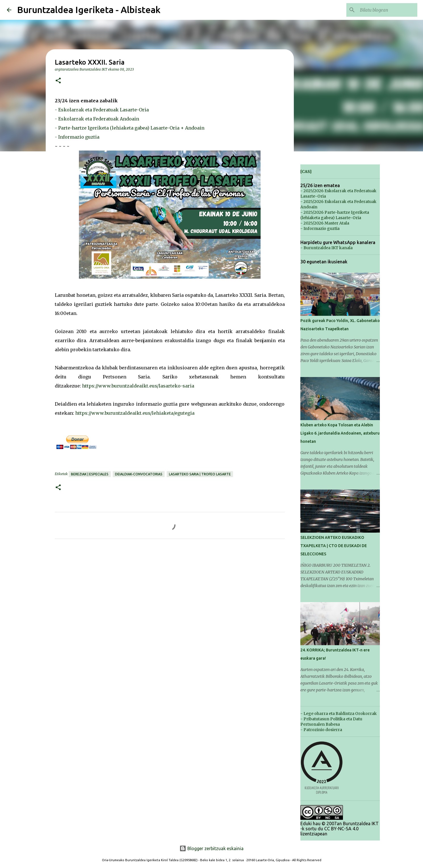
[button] (58, 81)
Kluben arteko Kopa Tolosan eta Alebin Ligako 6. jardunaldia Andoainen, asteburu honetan (340, 433)
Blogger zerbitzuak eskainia (211, 848)
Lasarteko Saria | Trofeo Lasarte (200, 474)
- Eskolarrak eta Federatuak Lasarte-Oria (102, 110)
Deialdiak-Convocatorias (139, 474)
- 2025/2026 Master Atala (325, 223)
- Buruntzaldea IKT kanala (326, 248)
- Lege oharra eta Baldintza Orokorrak (339, 714)
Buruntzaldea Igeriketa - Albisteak (89, 10)
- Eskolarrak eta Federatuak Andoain (97, 119)
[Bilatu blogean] (388, 10)
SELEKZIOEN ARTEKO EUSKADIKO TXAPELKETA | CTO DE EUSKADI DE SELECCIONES (334, 546)
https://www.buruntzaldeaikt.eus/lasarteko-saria (138, 386)
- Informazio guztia (77, 137)
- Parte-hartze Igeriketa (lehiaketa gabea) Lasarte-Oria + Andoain (130, 128)
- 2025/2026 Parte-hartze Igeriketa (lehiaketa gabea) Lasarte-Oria (335, 215)
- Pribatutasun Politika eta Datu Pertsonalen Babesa (331, 722)
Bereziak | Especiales (90, 474)
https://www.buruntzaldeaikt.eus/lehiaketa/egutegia (135, 413)
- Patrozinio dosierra (321, 730)
